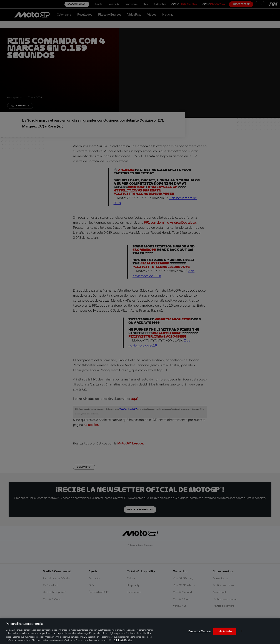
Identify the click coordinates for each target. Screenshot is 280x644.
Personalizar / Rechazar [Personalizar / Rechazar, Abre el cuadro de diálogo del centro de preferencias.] (200, 631)
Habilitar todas (225, 631)
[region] (140, 631)
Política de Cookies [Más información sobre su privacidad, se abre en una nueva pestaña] (123, 640)
